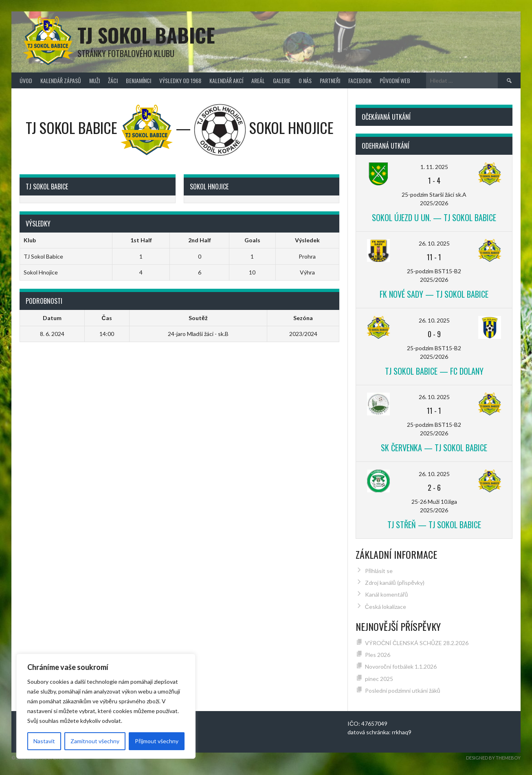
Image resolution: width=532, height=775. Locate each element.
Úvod (26, 80)
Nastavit (44, 741)
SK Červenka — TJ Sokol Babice (434, 448)
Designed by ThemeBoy (493, 758)
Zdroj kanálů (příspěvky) (395, 583)
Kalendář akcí (226, 80)
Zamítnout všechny (95, 741)
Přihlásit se (379, 571)
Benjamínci (138, 80)
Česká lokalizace (386, 607)
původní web (395, 80)
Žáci (113, 80)
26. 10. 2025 (434, 243)
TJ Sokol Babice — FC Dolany (434, 371)
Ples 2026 (378, 655)
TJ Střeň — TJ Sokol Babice (434, 525)
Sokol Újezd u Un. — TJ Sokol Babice (434, 217)
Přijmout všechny (157, 741)
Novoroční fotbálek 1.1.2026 (401, 666)
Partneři (330, 80)
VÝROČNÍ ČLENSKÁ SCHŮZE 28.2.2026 (417, 643)
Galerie (282, 80)
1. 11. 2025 (434, 167)
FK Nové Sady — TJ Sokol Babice (434, 294)
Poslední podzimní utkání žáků (403, 690)
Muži (95, 80)
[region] (106, 706)
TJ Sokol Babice (146, 35)
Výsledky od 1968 (180, 80)
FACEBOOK (360, 80)
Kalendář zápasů (61, 80)
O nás (305, 80)
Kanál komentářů (386, 594)
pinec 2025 (379, 679)
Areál (258, 80)
